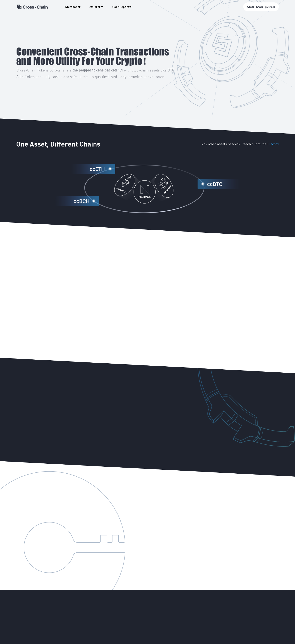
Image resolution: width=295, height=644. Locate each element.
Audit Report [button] (122, 7)
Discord (273, 144)
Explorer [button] (96, 7)
